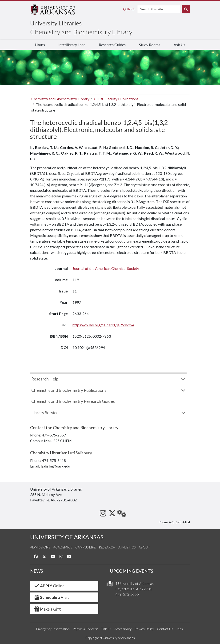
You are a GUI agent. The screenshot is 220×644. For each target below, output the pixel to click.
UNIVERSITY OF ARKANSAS (67, 537)
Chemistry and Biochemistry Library (81, 32)
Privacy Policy (144, 629)
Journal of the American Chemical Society (106, 268)
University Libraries (56, 23)
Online (49, 586)
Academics (63, 547)
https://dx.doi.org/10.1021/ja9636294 (103, 325)
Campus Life (86, 547)
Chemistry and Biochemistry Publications (69, 390)
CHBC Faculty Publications (116, 99)
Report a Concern (85, 629)
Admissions (40, 547)
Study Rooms (150, 45)
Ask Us (179, 45)
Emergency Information (53, 629)
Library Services (46, 413)
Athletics (127, 547)
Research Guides (112, 45)
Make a (48, 609)
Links (129, 9)
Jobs (180, 629)
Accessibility (123, 629)
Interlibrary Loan (72, 45)
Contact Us (165, 629)
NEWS (37, 571)
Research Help (45, 379)
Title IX (106, 629)
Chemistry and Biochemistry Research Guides (73, 401)
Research (107, 547)
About (144, 547)
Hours (40, 45)
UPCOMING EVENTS (132, 571)
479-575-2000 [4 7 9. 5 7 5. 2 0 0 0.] (127, 594)
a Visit (52, 597)
